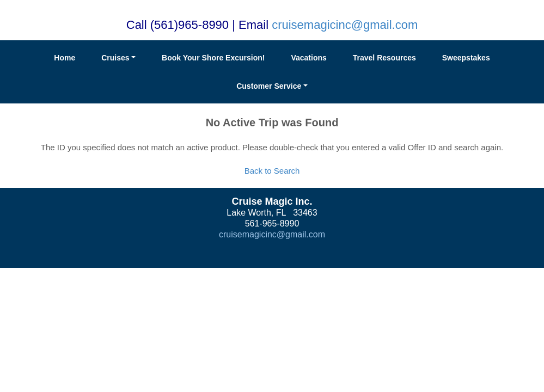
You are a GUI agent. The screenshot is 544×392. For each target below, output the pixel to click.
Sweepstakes (466, 58)
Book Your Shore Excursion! (213, 58)
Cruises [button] (115, 58)
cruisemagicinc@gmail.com (345, 25)
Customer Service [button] (269, 86)
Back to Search (272, 171)
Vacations (308, 58)
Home (65, 58)
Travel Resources (384, 58)
